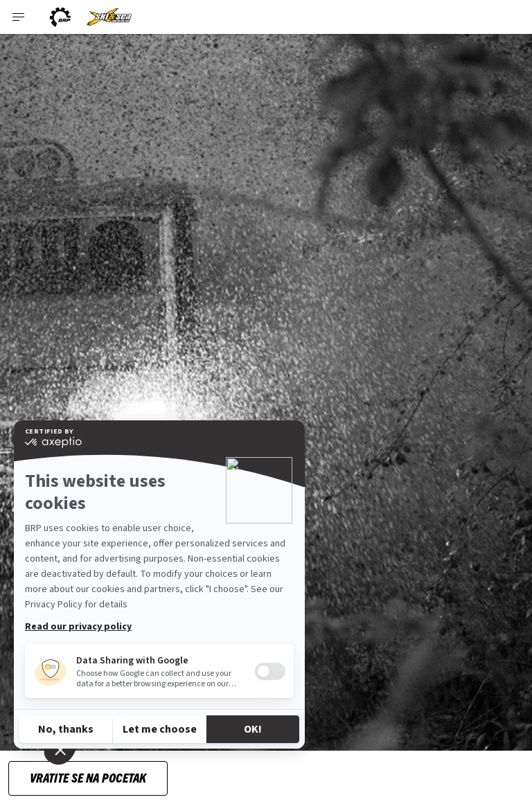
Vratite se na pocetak (88, 777)
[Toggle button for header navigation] (19, 17)
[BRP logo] (60, 17)
